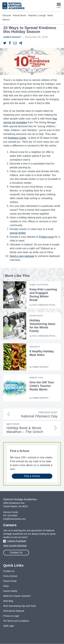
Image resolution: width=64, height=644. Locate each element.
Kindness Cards (17, 138)
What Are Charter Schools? (17, 596)
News (50, 15)
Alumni (6, 20)
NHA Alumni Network (14, 611)
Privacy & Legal (11, 616)
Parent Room (19, 15)
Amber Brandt (12, 37)
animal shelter (18, 233)
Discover (7, 15)
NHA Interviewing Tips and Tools (20, 606)
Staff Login (9, 626)
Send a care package (22, 256)
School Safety (10, 591)
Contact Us (16, 553)
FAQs (6, 586)
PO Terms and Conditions (16, 621)
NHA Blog (8, 601)
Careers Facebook (15, 541)
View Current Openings (15, 546)
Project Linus (47, 237)
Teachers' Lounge (37, 15)
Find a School (32, 476)
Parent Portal (10, 581)
